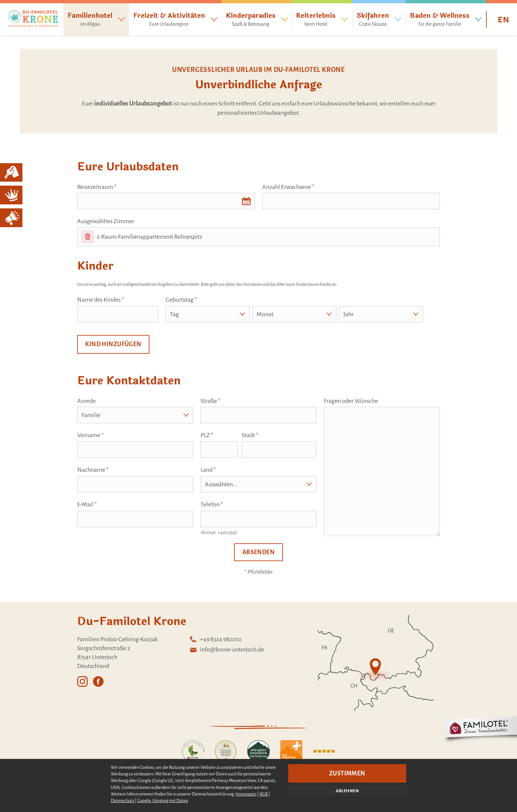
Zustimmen (347, 773)
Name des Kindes (99, 300)
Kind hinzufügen (113, 344)
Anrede (86, 401)
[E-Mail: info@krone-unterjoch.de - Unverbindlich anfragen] (227, 650)
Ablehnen (347, 791)
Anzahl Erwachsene (287, 187)
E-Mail (85, 504)
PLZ (205, 435)
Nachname (91, 470)
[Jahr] (381, 314)
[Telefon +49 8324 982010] (227, 639)
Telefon (210, 504)
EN (503, 20)
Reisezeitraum (95, 187)
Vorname (89, 435)
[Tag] (208, 314)
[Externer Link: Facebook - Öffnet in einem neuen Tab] (98, 679)
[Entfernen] (88, 237)
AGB (264, 794)
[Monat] (294, 314)
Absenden (258, 552)
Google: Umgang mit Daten (163, 801)
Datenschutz (122, 801)
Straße (209, 401)
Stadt (248, 435)
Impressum (246, 794)
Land (207, 470)
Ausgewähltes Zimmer (106, 221)
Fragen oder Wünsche (351, 401)
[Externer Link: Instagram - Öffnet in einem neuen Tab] (82, 679)
